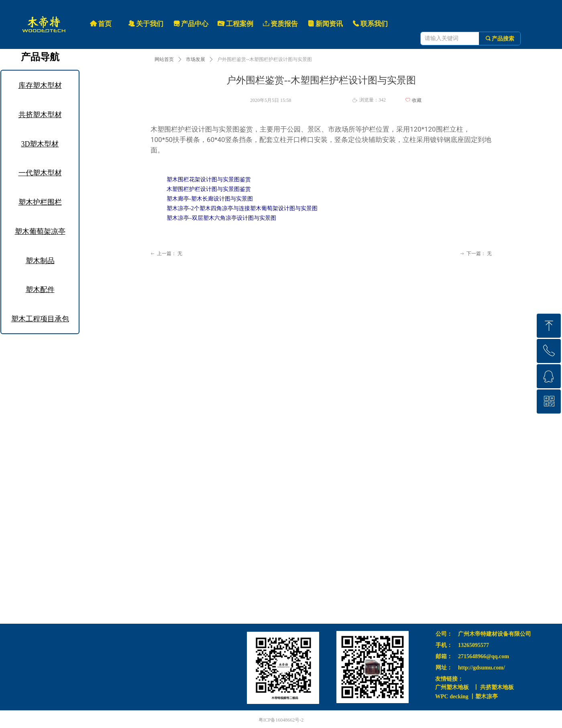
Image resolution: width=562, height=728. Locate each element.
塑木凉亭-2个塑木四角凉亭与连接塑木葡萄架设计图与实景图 (242, 208)
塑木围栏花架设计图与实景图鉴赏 (209, 179)
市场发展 (195, 59)
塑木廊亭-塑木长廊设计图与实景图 (210, 199)
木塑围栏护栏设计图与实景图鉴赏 (209, 189)
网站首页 (164, 59)
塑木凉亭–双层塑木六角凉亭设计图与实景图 (221, 218)
